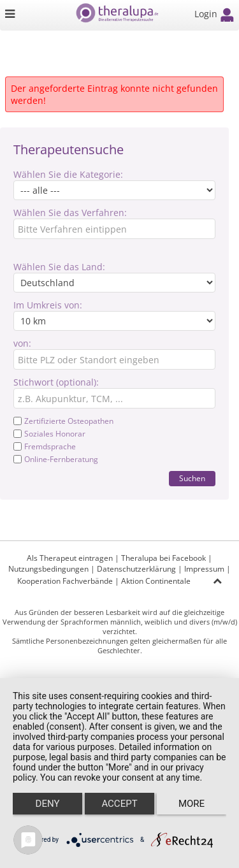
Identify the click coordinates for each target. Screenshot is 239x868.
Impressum (204, 569)
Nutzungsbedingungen (48, 569)
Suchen (192, 478)
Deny (48, 804)
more (192, 804)
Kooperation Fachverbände (65, 581)
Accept (119, 804)
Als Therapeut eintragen (70, 558)
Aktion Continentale (156, 581)
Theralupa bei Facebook (163, 558)
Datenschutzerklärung (136, 569)
